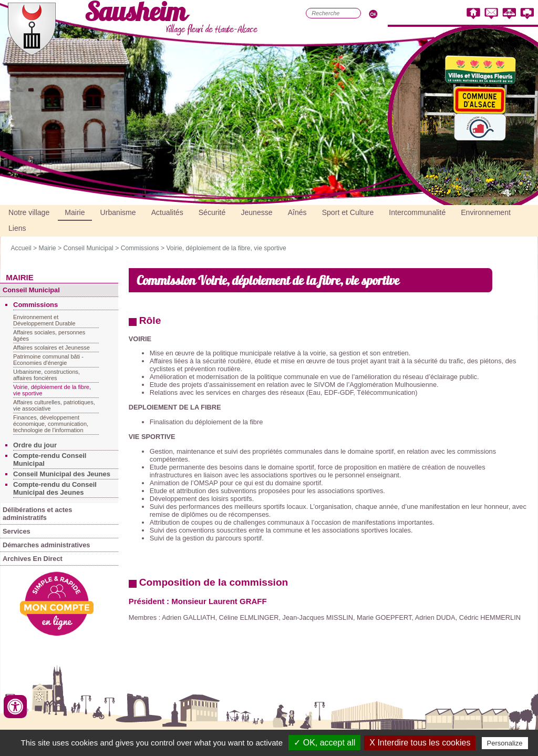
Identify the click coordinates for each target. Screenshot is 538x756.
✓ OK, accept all (324, 743)
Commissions (140, 248)
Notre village (29, 212)
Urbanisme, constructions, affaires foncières (46, 375)
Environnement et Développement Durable (44, 320)
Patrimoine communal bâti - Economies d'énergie (48, 360)
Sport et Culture (348, 212)
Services (17, 531)
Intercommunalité (417, 212)
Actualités (167, 212)
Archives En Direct (33, 559)
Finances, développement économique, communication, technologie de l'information (51, 424)
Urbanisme (118, 212)
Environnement (486, 212)
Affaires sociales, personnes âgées (49, 335)
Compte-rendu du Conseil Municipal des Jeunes (55, 488)
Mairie (75, 212)
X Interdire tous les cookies (420, 743)
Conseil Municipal (88, 248)
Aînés (297, 212)
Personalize (505, 743)
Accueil (21, 248)
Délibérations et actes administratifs (37, 514)
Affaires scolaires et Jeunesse (51, 348)
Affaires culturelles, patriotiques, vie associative (54, 405)
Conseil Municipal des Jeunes (62, 474)
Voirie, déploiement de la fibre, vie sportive (226, 248)
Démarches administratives (46, 545)
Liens (17, 228)
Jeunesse (256, 212)
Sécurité (212, 212)
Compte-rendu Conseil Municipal (50, 459)
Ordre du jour (35, 445)
